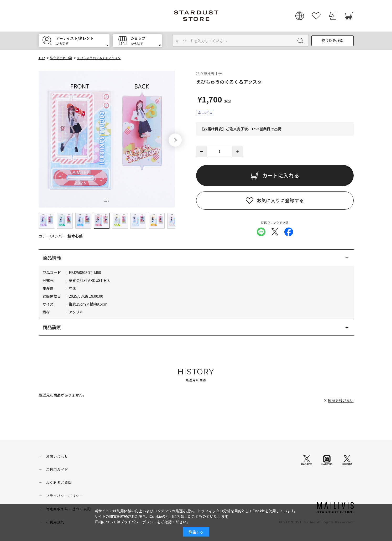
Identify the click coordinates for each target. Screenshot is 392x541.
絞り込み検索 (332, 40)
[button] (175, 140)
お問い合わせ (57, 456)
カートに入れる (281, 175)
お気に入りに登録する (280, 200)
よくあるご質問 (59, 483)
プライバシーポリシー (65, 496)
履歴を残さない (341, 400)
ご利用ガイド (57, 469)
